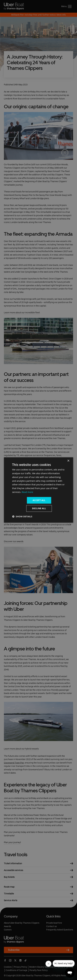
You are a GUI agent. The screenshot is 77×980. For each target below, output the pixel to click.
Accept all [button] (39, 500)
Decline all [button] (39, 508)
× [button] (68, 461)
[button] (22, 517)
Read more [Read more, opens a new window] (27, 492)
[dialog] (39, 490)
